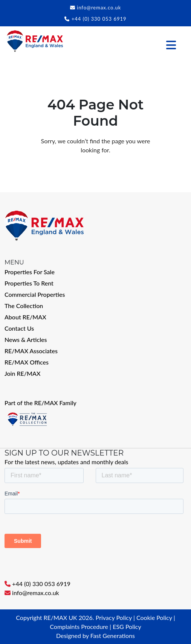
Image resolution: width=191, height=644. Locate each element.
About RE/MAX (25, 317)
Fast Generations (113, 636)
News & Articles (26, 339)
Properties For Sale (30, 272)
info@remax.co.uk (99, 8)
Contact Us (19, 328)
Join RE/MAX (22, 373)
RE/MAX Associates (31, 351)
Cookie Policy (154, 617)
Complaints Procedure (79, 627)
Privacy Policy (114, 617)
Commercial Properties (35, 294)
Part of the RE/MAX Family (40, 403)
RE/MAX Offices (27, 362)
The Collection (24, 306)
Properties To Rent (29, 283)
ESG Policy (127, 627)
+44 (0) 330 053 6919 (99, 19)
